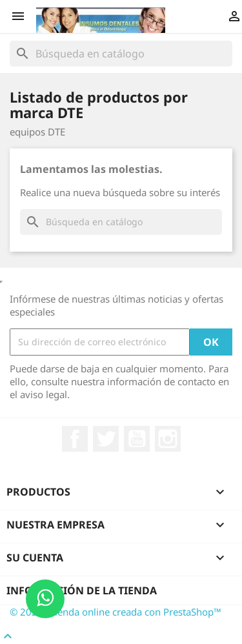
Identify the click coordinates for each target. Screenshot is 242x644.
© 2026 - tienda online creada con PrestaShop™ (116, 612)
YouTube (137, 439)
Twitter (106, 439)
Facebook (75, 439)
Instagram (168, 439)
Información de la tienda (82, 590)
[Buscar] (121, 54)
